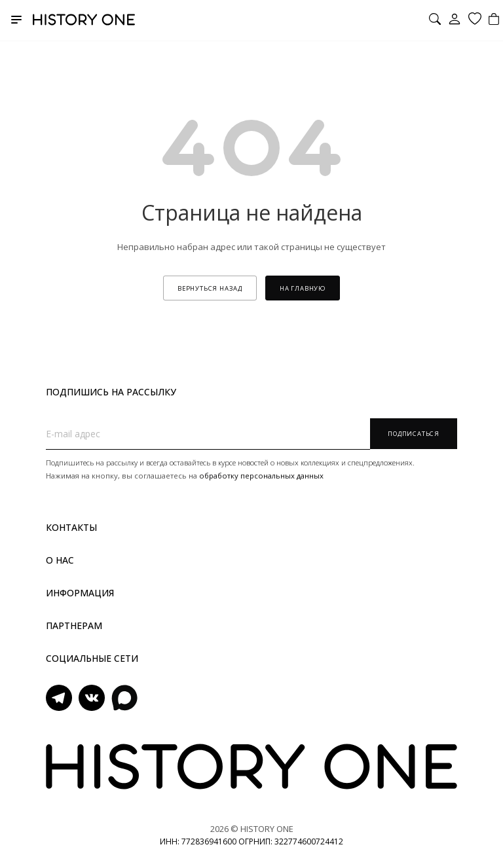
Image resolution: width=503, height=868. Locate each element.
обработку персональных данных (261, 476)
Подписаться (414, 434)
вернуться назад (210, 288)
